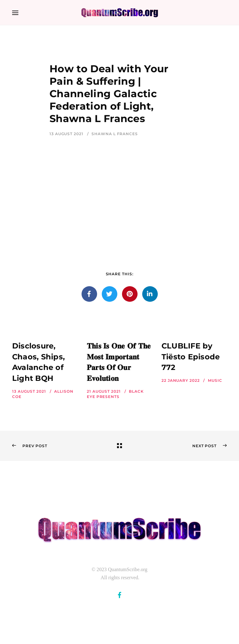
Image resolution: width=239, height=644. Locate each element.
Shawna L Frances (115, 134)
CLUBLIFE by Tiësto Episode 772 (191, 357)
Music (215, 380)
